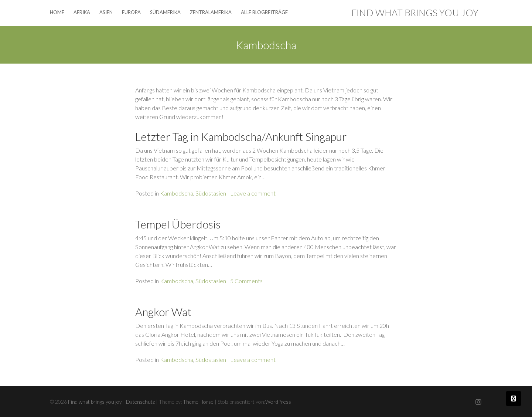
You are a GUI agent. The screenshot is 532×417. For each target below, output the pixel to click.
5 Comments (246, 281)
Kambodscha (177, 193)
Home (57, 12)
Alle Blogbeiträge (264, 12)
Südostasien (211, 193)
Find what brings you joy (415, 13)
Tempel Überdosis (178, 224)
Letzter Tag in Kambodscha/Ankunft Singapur (241, 136)
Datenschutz (140, 402)
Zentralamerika (211, 12)
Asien (106, 12)
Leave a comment (253, 193)
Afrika (82, 12)
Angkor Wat (163, 312)
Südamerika (165, 12)
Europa (131, 12)
